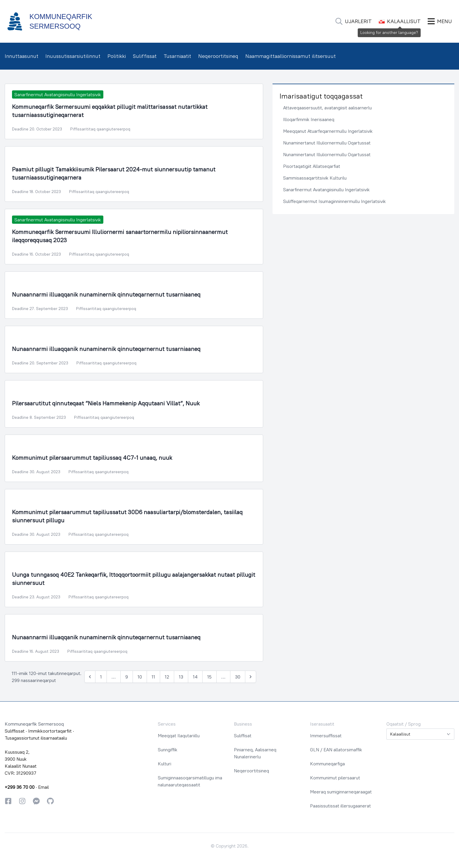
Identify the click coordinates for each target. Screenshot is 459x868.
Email (43, 787)
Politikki (117, 56)
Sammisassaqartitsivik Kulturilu (315, 178)
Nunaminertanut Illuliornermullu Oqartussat (327, 143)
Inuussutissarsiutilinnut (73, 56)
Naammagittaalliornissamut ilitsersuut (291, 56)
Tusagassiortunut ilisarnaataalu (36, 738)
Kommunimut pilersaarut (335, 778)
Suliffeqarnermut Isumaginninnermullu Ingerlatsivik (334, 201)
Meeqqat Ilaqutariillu (179, 736)
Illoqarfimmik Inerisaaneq (309, 119)
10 (140, 677)
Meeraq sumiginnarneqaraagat (341, 792)
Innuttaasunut (22, 56)
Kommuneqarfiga (327, 764)
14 (195, 677)
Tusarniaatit (177, 56)
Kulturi (165, 764)
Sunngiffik (168, 750)
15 (209, 677)
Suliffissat (145, 56)
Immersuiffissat (326, 736)
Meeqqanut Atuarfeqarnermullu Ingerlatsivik (328, 131)
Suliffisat (243, 736)
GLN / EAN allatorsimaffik (336, 750)
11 (153, 677)
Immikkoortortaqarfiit (50, 731)
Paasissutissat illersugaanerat (340, 806)
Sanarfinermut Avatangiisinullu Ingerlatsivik (326, 190)
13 (181, 677)
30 (238, 677)
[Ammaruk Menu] (440, 21)
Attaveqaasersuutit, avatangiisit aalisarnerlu (327, 108)
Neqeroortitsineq (218, 56)
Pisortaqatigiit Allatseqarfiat (312, 166)
